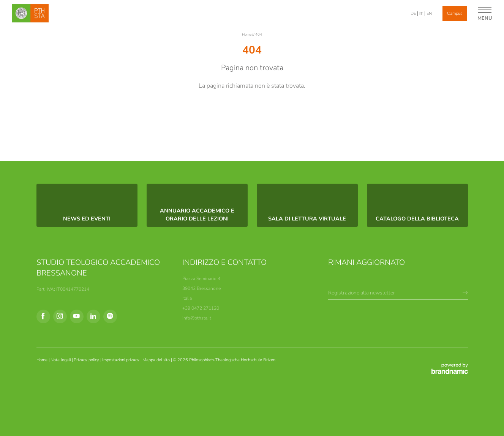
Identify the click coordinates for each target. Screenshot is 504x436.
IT (421, 13)
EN (429, 13)
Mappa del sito (157, 360)
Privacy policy (87, 360)
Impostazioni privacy (121, 360)
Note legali (61, 360)
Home (247, 34)
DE (413, 13)
